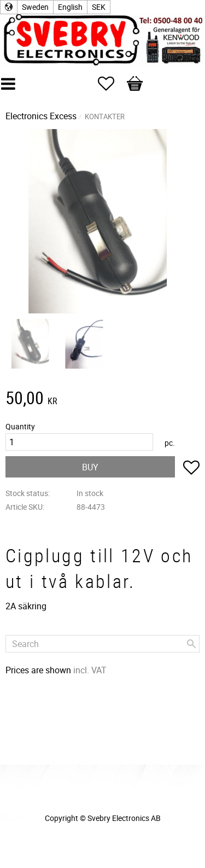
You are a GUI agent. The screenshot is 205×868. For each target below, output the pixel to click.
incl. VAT (90, 670)
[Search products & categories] (102, 644)
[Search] (191, 644)
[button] (112, 84)
